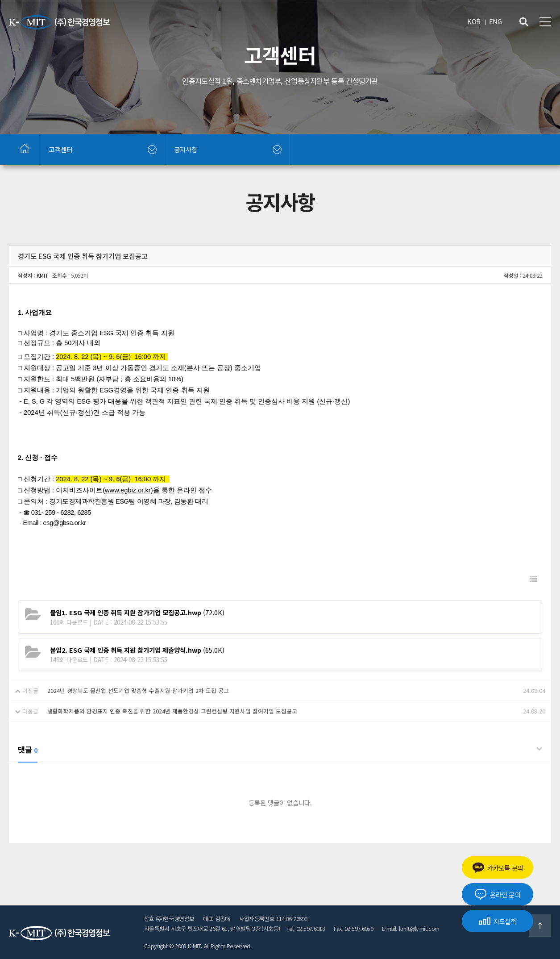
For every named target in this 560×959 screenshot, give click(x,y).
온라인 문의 (497, 894)
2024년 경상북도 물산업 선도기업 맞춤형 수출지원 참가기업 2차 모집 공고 (138, 690)
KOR (474, 21)
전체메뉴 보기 (545, 22)
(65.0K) (137, 650)
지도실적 (498, 921)
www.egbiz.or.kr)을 (132, 490)
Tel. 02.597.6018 (306, 928)
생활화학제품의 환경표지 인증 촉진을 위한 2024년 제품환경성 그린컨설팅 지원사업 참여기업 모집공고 (172, 711)
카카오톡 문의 (498, 868)
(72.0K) (137, 612)
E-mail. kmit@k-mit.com (411, 928)
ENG (495, 21)
